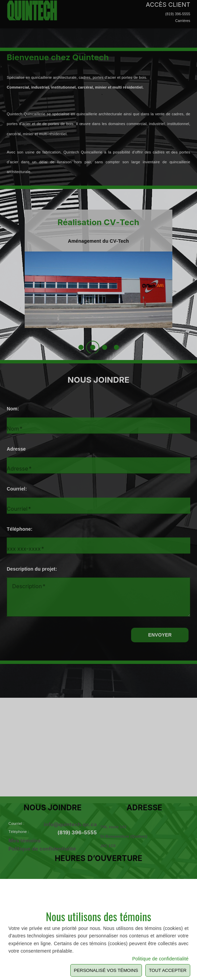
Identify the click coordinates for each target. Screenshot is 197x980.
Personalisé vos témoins (106, 970)
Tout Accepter (168, 970)
